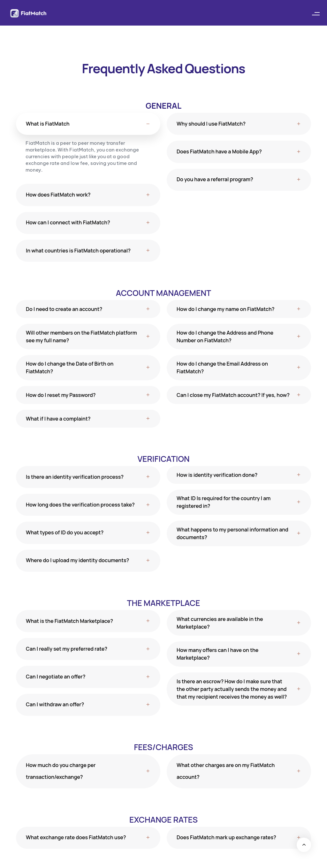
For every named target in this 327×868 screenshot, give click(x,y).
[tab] (88, 124)
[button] (316, 14)
